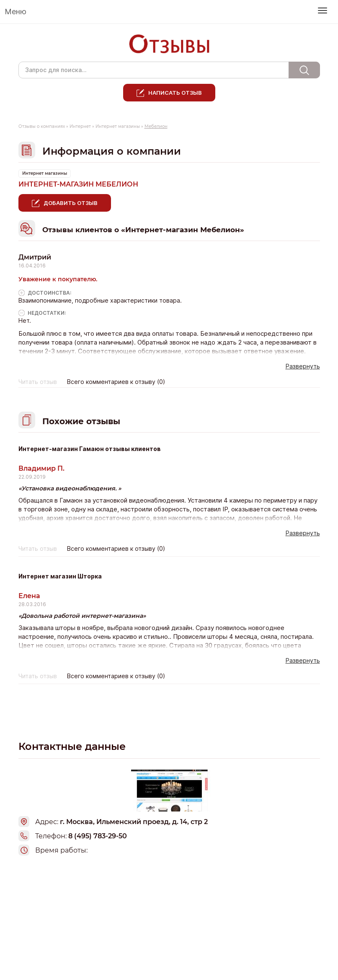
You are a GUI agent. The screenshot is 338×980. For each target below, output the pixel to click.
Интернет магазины (118, 126)
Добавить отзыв (71, 203)
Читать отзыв (38, 382)
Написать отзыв (175, 93)
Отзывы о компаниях (42, 126)
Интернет (80, 126)
